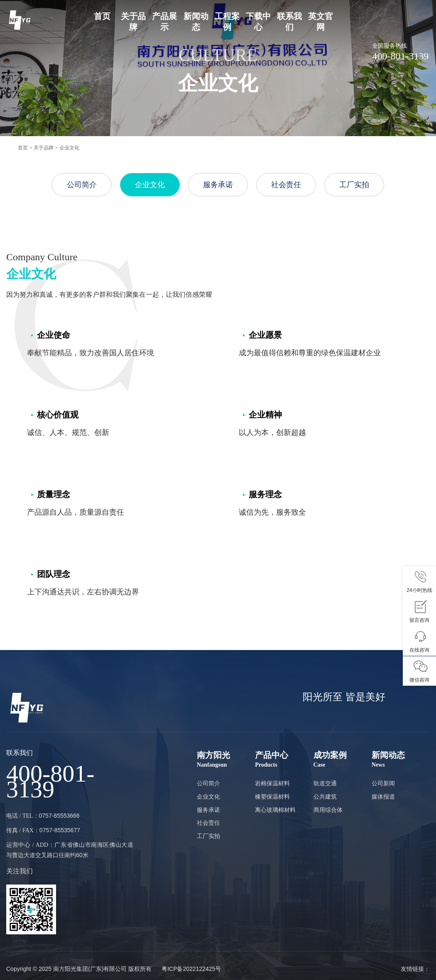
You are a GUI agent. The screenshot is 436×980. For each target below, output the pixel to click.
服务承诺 (218, 185)
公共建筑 (325, 797)
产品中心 (284, 760)
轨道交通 (325, 783)
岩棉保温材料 (272, 783)
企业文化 (69, 148)
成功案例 (343, 760)
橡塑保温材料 (272, 797)
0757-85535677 (60, 830)
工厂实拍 (354, 185)
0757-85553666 (59, 816)
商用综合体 (328, 810)
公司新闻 (383, 783)
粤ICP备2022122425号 (191, 969)
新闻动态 (401, 760)
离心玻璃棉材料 (275, 810)
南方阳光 (226, 760)
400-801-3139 (50, 781)
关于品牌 (44, 148)
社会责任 (286, 185)
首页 (102, 16)
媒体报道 (383, 797)
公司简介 (82, 185)
